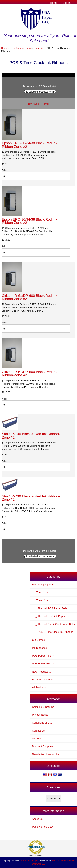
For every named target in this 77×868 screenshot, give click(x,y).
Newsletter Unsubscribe (46, 754)
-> (45, 585)
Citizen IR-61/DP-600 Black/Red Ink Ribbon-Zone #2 (30, 297)
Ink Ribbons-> (40, 648)
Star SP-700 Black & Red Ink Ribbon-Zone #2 (31, 436)
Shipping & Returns (43, 707)
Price (47, 104)
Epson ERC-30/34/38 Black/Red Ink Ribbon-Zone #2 (30, 145)
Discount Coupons (42, 746)
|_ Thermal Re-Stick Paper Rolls (52, 616)
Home (54, 3)
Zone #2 (39, 48)
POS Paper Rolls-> (43, 656)
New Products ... (41, 672)
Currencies (53, 787)
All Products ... (40, 687)
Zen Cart (56, 861)
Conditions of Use (42, 723)
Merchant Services (36, 856)
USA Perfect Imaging (29, 861)
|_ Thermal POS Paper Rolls (50, 608)
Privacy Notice (40, 715)
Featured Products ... (44, 679)
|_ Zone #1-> (40, 592)
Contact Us (38, 731)
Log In (67, 3)
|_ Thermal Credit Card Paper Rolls (53, 624)
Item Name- (33, 104)
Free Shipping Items (21, 48)
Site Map (37, 739)
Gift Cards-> (39, 640)
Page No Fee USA (43, 827)
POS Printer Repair (43, 664)
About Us (37, 819)
